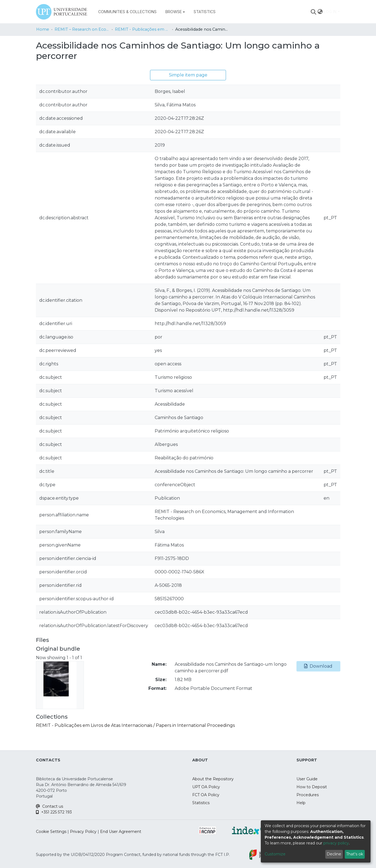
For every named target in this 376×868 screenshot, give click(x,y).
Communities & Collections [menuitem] (127, 12)
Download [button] (318, 666)
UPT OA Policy (206, 787)
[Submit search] (313, 12)
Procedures (308, 795)
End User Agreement (121, 832)
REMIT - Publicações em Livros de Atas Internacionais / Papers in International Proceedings (142, 29)
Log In (330, 12)
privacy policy (336, 843)
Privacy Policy (83, 832)
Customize (275, 854)
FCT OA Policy (206, 795)
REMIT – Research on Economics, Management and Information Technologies (82, 29)
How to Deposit (312, 787)
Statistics (201, 803)
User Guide (307, 779)
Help (301, 803)
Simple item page (188, 75)
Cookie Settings (51, 832)
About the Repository (213, 779)
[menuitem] (175, 12)
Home (43, 29)
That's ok (355, 854)
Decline (334, 854)
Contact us (50, 806)
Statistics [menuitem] (205, 12)
